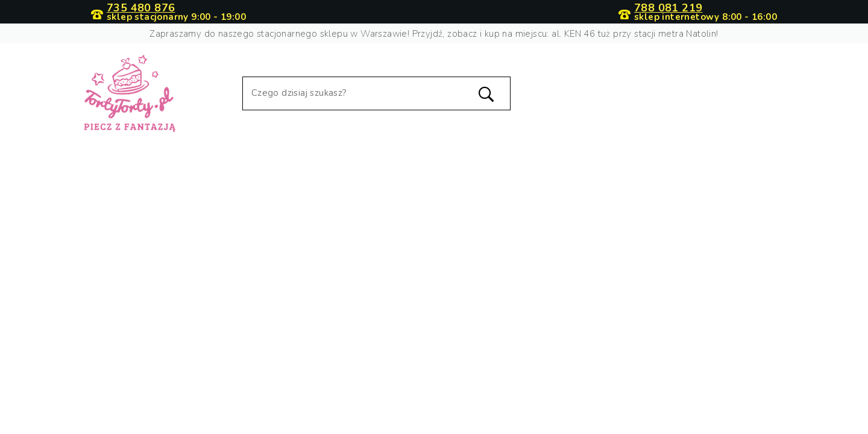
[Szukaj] (376, 93)
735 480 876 (141, 8)
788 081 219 (668, 8)
